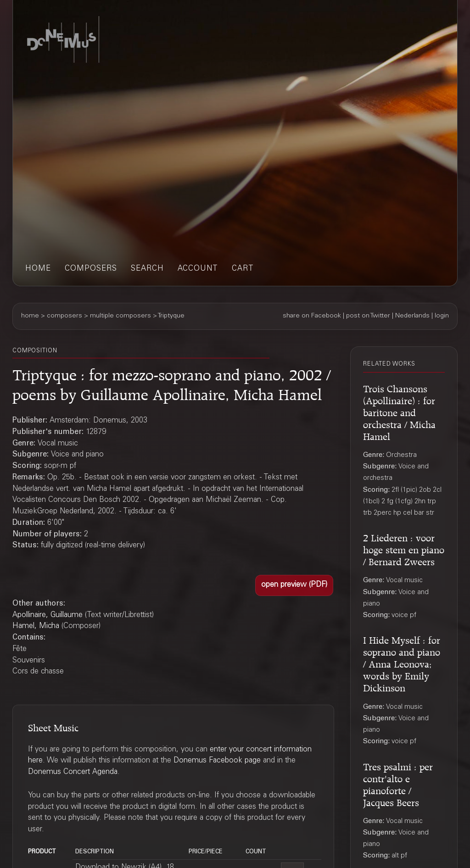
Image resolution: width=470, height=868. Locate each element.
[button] (294, 585)
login (442, 316)
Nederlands (412, 316)
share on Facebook (312, 316)
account (198, 269)
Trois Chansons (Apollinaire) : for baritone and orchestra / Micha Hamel (399, 411)
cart (243, 269)
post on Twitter (368, 316)
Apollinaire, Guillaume (48, 615)
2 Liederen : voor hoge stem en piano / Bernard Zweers (404, 548)
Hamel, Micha (36, 626)
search (147, 269)
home (38, 269)
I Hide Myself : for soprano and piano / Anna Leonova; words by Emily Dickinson (402, 663)
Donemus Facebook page (217, 761)
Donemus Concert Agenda (73, 772)
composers (91, 269)
